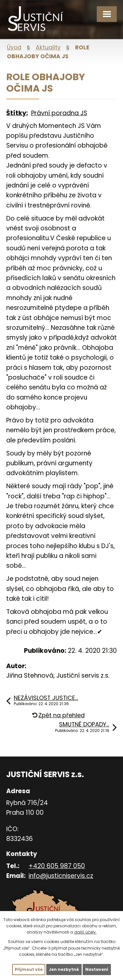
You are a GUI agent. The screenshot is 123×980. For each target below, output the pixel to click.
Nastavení (97, 969)
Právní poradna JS (59, 113)
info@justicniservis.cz (61, 876)
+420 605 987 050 (57, 866)
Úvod (14, 47)
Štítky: (17, 113)
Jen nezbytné (64, 969)
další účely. (85, 932)
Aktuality (48, 47)
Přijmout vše (29, 969)
